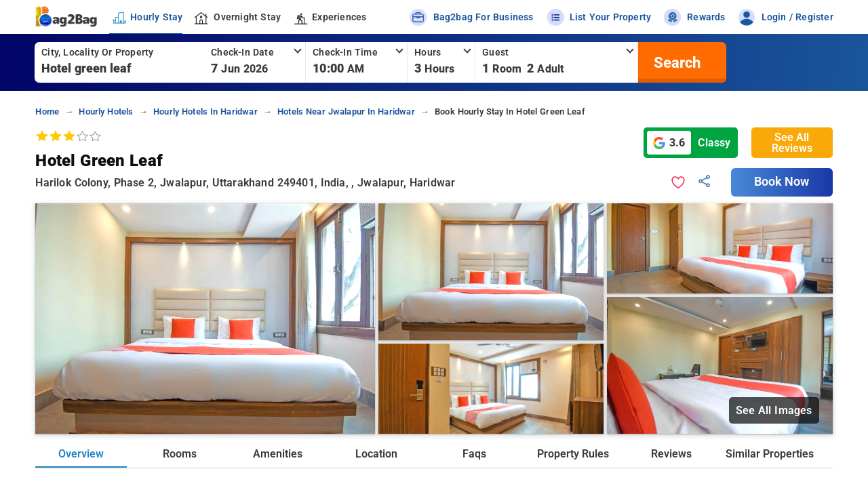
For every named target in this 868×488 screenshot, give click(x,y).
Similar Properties (770, 454)
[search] (675, 62)
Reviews (671, 454)
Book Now (782, 182)
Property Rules (573, 454)
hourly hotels (106, 111)
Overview (81, 454)
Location (376, 454)
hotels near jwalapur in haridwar (346, 111)
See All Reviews (792, 143)
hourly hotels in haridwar (205, 111)
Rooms (180, 454)
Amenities (278, 454)
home (47, 111)
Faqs (474, 454)
